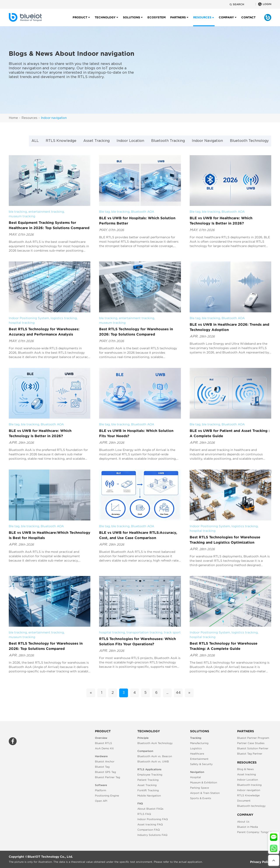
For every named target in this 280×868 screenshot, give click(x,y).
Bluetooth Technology (249, 141)
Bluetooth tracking (249, 785)
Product (80, 21)
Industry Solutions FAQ (152, 835)
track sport (172, 632)
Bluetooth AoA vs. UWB (153, 761)
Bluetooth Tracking (168, 141)
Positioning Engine (107, 796)
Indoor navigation (54, 118)
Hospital (195, 777)
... (167, 693)
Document (244, 801)
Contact (248, 21)
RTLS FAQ (144, 814)
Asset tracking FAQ (150, 824)
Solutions (131, 21)
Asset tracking (247, 774)
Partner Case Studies (251, 743)
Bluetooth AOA (143, 212)
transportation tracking (144, 632)
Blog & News (245, 769)
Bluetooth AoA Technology (155, 743)
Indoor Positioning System (29, 318)
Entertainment (199, 759)
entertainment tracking (46, 212)
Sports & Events (201, 798)
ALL (35, 141)
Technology (105, 21)
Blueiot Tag (102, 767)
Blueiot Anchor (105, 761)
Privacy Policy (261, 862)
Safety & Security (201, 764)
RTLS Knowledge (61, 141)
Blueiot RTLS (103, 743)
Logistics (196, 748)
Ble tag (104, 212)
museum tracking (22, 216)
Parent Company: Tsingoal (254, 832)
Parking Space (199, 788)
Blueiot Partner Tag (108, 777)
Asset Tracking (96, 141)
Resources (29, 118)
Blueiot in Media (248, 827)
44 (178, 693)
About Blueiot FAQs (150, 809)
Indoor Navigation (207, 141)
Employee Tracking (150, 775)
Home (13, 118)
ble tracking (18, 212)
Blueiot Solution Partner (253, 748)
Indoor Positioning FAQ (153, 819)
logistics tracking (64, 318)
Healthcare (197, 754)
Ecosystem (157, 21)
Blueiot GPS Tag (105, 772)
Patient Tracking (148, 780)
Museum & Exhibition (204, 782)
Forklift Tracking (148, 790)
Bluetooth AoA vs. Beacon (155, 756)
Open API (101, 801)
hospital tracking (22, 323)
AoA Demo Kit (104, 748)
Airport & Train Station (205, 793)
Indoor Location (130, 141)
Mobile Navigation (149, 796)
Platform (101, 790)
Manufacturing (199, 743)
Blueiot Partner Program (253, 738)
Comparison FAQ (149, 830)
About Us (243, 822)
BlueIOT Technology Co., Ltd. (50, 857)
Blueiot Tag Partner (250, 754)
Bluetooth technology (251, 806)
